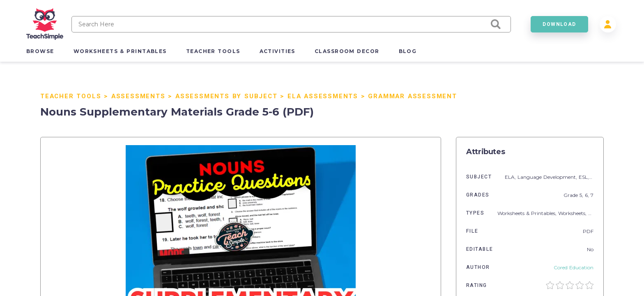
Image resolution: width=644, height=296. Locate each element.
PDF (588, 231)
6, (588, 195)
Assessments (138, 96)
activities (277, 51)
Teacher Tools (71, 96)
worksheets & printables (120, 51)
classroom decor (347, 51)
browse (40, 51)
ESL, (585, 177)
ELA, (511, 177)
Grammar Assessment (412, 96)
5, (582, 195)
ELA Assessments (323, 96)
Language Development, (548, 177)
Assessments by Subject (227, 96)
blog (408, 51)
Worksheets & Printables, (528, 213)
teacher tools (213, 51)
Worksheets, (573, 213)
